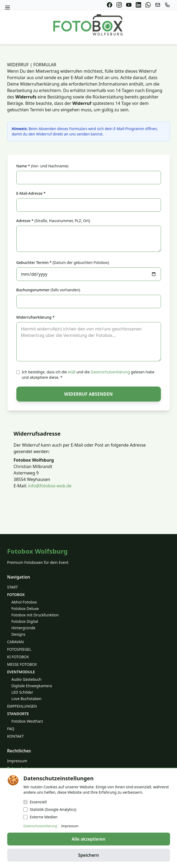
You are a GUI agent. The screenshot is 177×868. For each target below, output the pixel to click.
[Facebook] (110, 5)
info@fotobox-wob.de (50, 486)
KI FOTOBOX (18, 657)
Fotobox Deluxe (25, 608)
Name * (42, 166)
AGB (72, 372)
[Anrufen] (167, 5)
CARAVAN (16, 642)
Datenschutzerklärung (110, 372)
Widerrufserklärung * (35, 317)
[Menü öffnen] (7, 8)
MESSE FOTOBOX (22, 664)
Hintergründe (23, 628)
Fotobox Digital (25, 621)
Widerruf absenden (88, 394)
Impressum (17, 761)
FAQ (11, 729)
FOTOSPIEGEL (19, 649)
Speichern (88, 855)
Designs (18, 634)
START (13, 587)
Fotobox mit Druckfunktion (35, 615)
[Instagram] (119, 5)
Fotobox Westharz (27, 721)
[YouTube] (129, 5)
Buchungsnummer (48, 290)
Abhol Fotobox (24, 602)
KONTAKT (16, 736)
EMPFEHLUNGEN (22, 706)
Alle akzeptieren (89, 839)
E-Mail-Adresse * (31, 193)
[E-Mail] (158, 5)
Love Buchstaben (27, 699)
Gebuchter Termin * (63, 262)
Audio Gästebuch (27, 679)
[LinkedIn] (138, 5)
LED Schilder (22, 692)
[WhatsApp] (148, 5)
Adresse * (53, 221)
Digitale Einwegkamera (32, 686)
